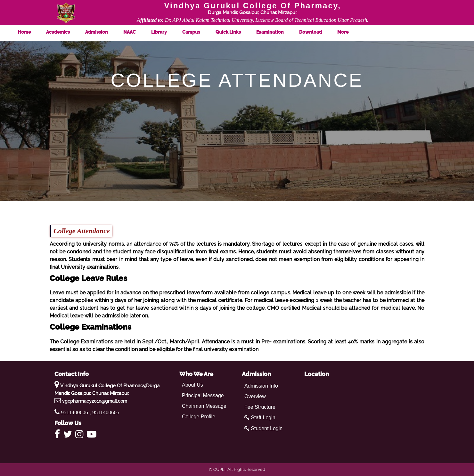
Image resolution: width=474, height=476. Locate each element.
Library (165, 32)
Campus (197, 32)
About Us (192, 385)
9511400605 (106, 412)
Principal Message (203, 395)
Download (316, 32)
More (349, 32)
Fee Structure (260, 407)
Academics (64, 32)
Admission (102, 32)
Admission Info (261, 386)
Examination (276, 32)
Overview (255, 396)
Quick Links (234, 32)
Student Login (263, 428)
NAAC (135, 32)
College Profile (199, 417)
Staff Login (260, 418)
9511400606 (75, 412)
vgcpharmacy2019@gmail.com (95, 401)
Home (30, 32)
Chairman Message (204, 406)
